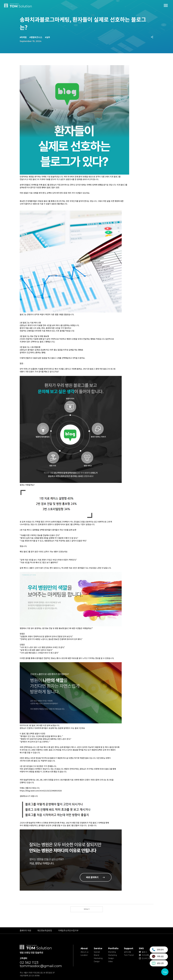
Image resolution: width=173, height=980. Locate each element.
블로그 (144, 952)
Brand (96, 955)
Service (98, 948)
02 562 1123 (29, 963)
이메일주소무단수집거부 (68, 930)
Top (165, 972)
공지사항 (127, 952)
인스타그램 (146, 958)
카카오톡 (145, 955)
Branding (112, 952)
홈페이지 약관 (25, 930)
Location (84, 955)
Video (110, 961)
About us (84, 952)
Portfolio (113, 948)
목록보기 (87, 909)
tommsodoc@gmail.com (41, 966)
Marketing (98, 958)
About (84, 948)
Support (129, 948)
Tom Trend (129, 955)
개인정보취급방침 (45, 930)
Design (97, 961)
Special (97, 952)
